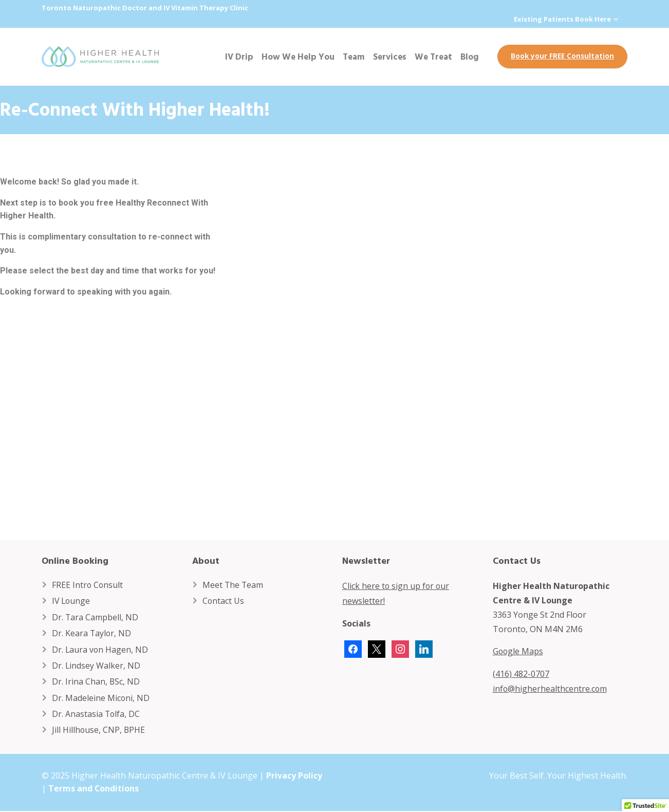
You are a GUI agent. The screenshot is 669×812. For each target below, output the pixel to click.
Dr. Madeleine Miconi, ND (101, 698)
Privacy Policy (294, 777)
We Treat (433, 56)
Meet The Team (233, 585)
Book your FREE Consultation (562, 56)
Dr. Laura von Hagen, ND (100, 650)
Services (390, 56)
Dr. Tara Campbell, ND (95, 617)
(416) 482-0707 (521, 673)
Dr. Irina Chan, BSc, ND (96, 682)
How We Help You (298, 56)
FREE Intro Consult (88, 585)
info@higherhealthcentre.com (550, 688)
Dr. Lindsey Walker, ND (96, 666)
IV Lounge (72, 601)
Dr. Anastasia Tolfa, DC (96, 715)
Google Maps (518, 651)
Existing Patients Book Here (562, 19)
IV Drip (239, 56)
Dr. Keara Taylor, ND (92, 634)
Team (354, 56)
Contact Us (224, 601)
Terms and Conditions (94, 790)
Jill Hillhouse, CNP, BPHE (99, 731)
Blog (470, 56)
